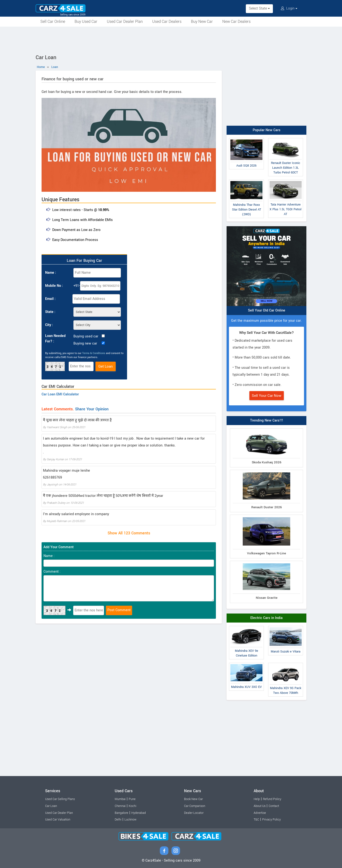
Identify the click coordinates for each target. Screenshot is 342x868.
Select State (259, 8)
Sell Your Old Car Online (267, 310)
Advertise (260, 813)
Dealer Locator (194, 813)
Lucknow (131, 820)
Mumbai (120, 799)
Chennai (120, 806)
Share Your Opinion (92, 409)
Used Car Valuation (58, 820)
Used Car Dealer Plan (125, 22)
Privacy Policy (271, 820)
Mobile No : (54, 286)
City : (49, 325)
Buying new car (85, 343)
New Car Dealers (236, 22)
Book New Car (193, 799)
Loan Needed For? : (55, 339)
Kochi (133, 806)
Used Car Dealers (167, 22)
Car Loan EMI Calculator (60, 394)
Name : (51, 273)
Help (257, 799)
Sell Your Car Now (267, 396)
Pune (132, 799)
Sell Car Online (53, 22)
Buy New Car (202, 22)
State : (50, 312)
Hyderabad (139, 813)
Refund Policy (272, 799)
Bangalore (121, 813)
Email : (50, 299)
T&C (256, 820)
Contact (274, 806)
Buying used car (86, 336)
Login (289, 8)
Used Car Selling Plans (60, 799)
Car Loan (51, 806)
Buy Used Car (86, 22)
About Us (260, 806)
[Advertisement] (171, 40)
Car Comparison (195, 806)
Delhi (118, 820)
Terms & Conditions (94, 353)
